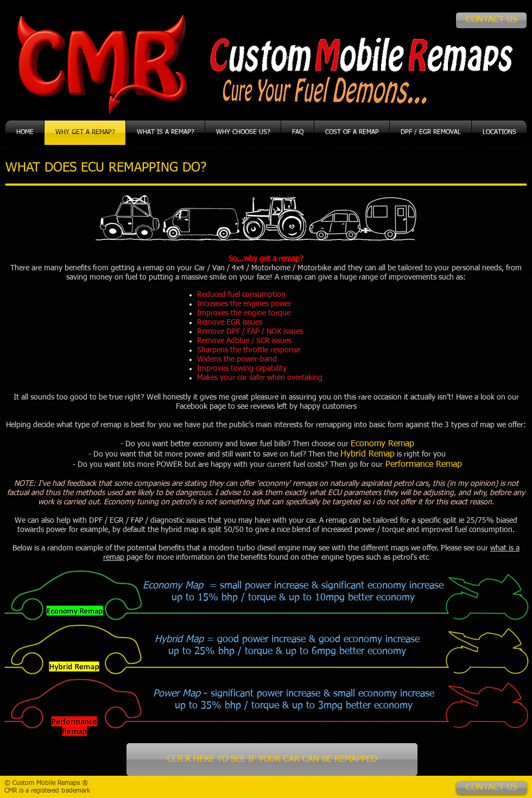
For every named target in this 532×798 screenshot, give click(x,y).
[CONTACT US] (491, 20)
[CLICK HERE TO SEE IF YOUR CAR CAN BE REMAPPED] (272, 759)
